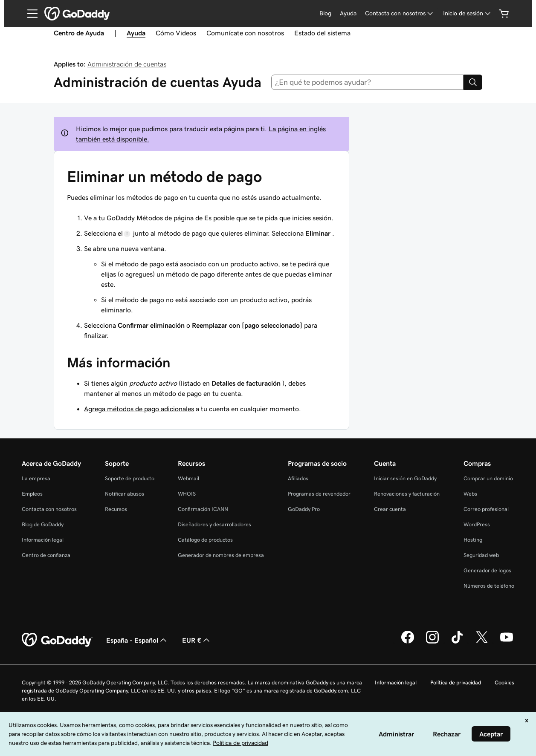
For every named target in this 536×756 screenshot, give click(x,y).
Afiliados (298, 478)
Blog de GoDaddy (43, 524)
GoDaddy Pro (304, 509)
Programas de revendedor (319, 494)
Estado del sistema (322, 33)
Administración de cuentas (127, 64)
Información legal (43, 540)
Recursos (116, 509)
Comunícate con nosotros (245, 33)
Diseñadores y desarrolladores (214, 524)
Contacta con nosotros (49, 509)
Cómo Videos (176, 33)
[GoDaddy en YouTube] (507, 642)
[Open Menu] (29, 14)
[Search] (473, 82)
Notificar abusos (125, 494)
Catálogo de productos (205, 540)
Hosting (473, 540)
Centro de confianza (46, 555)
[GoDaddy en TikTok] (457, 642)
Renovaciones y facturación (407, 494)
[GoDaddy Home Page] (57, 640)
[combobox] (367, 82)
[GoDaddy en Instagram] (432, 642)
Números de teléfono (489, 586)
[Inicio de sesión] (468, 13)
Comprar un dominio (488, 478)
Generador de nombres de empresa (221, 555)
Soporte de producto (130, 478)
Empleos (32, 494)
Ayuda (348, 13)
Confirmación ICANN (203, 509)
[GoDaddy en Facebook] (408, 642)
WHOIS (187, 494)
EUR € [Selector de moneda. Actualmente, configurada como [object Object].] (197, 640)
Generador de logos (487, 570)
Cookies (504, 682)
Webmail (188, 478)
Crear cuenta (390, 509)
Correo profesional (486, 509)
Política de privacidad (456, 682)
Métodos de (154, 218)
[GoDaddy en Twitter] (482, 642)
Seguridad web (481, 555)
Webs (470, 494)
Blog (325, 13)
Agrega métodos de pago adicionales (139, 409)
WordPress (477, 524)
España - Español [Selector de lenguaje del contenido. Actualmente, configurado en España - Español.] (137, 640)
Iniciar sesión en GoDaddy (405, 478)
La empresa (36, 478)
